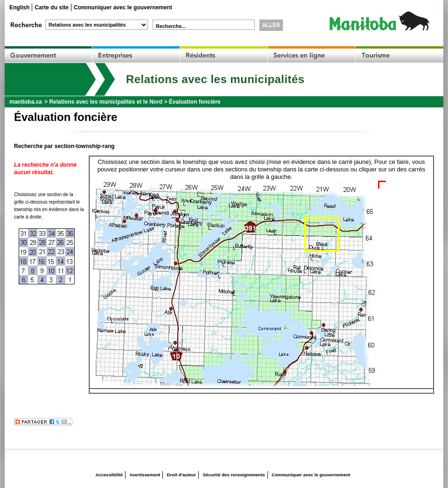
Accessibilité (109, 475)
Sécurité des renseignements (234, 475)
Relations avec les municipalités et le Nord (106, 102)
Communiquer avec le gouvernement (123, 7)
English (19, 7)
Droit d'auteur (182, 475)
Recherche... (171, 26)
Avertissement (145, 475)
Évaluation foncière (195, 102)
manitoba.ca (26, 102)
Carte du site (52, 7)
